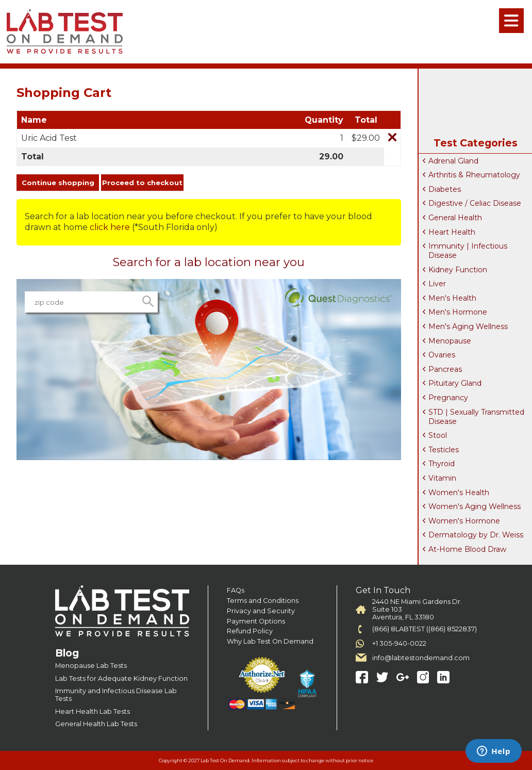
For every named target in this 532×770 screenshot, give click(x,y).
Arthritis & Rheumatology (474, 175)
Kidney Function (458, 270)
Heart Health (452, 232)
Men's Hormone (458, 312)
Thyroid (442, 464)
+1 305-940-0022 (399, 643)
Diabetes (445, 189)
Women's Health (459, 493)
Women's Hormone (464, 521)
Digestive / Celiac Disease (475, 203)
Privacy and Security (261, 611)
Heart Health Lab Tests (93, 711)
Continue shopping (58, 183)
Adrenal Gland (453, 161)
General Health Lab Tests (96, 724)
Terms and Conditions (263, 601)
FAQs (236, 590)
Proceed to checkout (142, 183)
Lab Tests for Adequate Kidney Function (121, 678)
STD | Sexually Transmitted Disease (476, 417)
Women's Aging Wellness (475, 506)
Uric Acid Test (49, 138)
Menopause (450, 341)
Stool (438, 435)
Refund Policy (250, 631)
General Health (455, 218)
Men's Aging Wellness (468, 326)
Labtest (64, 32)
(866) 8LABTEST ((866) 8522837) (425, 629)
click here (110, 227)
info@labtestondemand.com (421, 658)
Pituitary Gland (455, 383)
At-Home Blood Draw (467, 549)
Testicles (444, 450)
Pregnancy (448, 398)
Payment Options (256, 621)
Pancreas (445, 369)
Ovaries (442, 355)
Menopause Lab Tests (91, 666)
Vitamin (442, 478)
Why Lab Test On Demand (270, 641)
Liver (437, 284)
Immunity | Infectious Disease (468, 251)
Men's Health (452, 298)
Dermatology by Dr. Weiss (476, 535)
